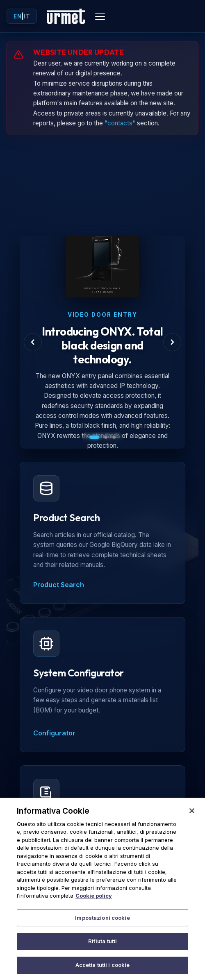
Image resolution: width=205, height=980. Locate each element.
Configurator (54, 733)
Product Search (59, 585)
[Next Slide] (172, 342)
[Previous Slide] (33, 342)
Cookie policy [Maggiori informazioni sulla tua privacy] (94, 902)
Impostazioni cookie (102, 924)
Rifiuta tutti (103, 947)
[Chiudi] (192, 817)
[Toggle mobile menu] (100, 16)
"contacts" (120, 123)
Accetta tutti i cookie (103, 971)
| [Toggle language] (22, 16)
